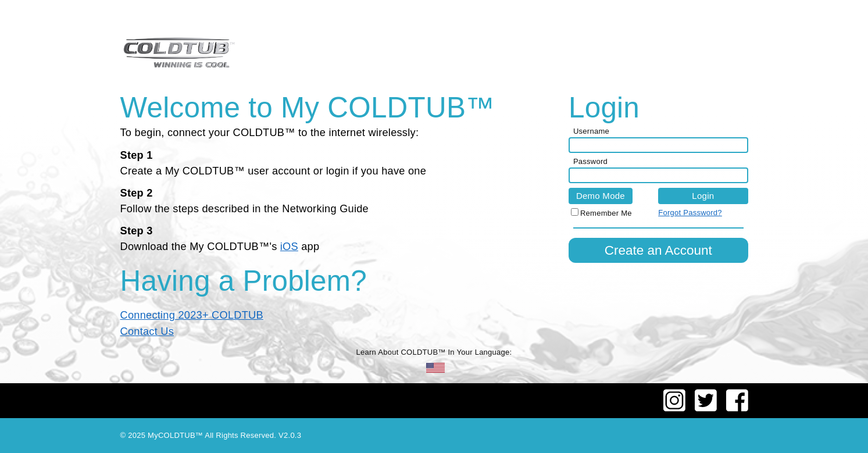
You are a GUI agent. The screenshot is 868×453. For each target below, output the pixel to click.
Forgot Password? (690, 213)
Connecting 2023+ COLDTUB (192, 315)
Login (703, 196)
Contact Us (147, 331)
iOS (289, 247)
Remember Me (606, 213)
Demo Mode (601, 196)
